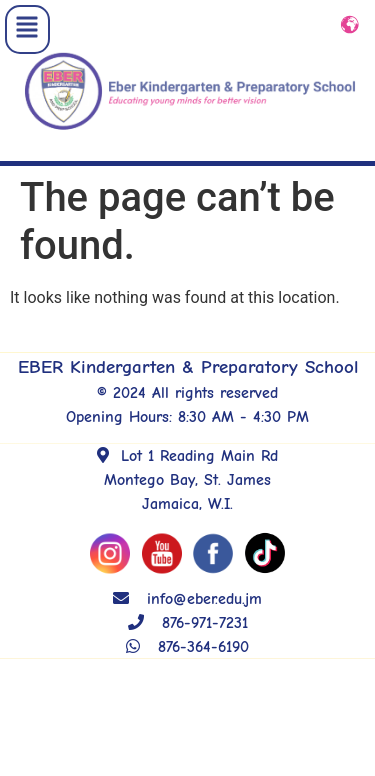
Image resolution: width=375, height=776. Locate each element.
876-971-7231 (188, 633)
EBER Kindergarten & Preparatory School (188, 377)
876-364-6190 (187, 657)
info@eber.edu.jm (187, 609)
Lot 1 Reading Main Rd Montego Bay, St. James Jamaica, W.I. (187, 490)
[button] (27, 29)
